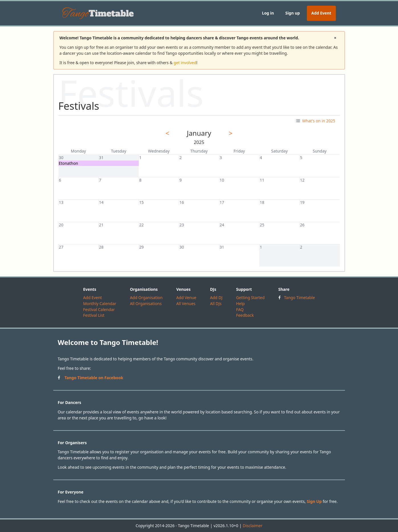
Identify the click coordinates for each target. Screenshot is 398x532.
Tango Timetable (300, 298)
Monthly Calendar (100, 303)
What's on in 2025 (316, 121)
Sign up (292, 13)
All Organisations (146, 303)
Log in (268, 13)
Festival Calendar (99, 309)
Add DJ (216, 298)
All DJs (216, 303)
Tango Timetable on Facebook (94, 378)
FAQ (240, 309)
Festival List (94, 315)
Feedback (245, 315)
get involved (185, 63)
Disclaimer (253, 526)
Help (240, 303)
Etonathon (68, 163)
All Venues (186, 303)
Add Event (321, 13)
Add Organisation (146, 298)
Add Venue (186, 298)
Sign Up (314, 501)
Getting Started (250, 298)
